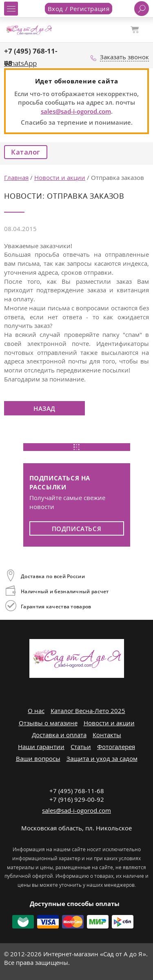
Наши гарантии (41, 747)
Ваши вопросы (38, 758)
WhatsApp (20, 63)
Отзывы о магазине (48, 723)
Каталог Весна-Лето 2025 (88, 711)
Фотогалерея (116, 747)
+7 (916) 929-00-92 (77, 799)
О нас (36, 711)
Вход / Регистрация (79, 9)
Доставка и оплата (59, 735)
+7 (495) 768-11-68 (77, 791)
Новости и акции (109, 723)
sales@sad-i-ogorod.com (76, 111)
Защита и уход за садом (102, 758)
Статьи (81, 747)
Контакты (107, 735)
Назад (44, 408)
